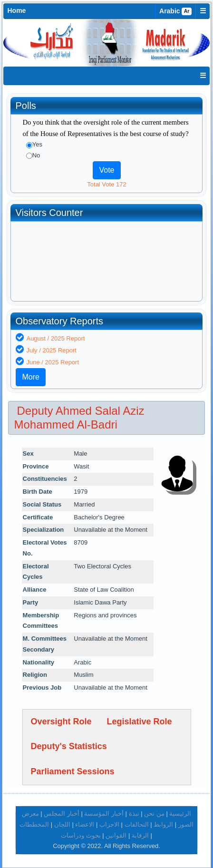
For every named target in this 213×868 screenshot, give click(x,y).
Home (16, 10)
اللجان (62, 824)
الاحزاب (109, 824)
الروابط (163, 824)
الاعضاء (85, 824)
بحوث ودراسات (81, 835)
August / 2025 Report (55, 338)
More (30, 377)
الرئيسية (180, 814)
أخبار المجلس (62, 814)
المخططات (34, 824)
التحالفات (137, 824)
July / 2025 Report (51, 350)
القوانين (116, 835)
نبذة (134, 814)
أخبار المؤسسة (104, 814)
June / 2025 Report (53, 362)
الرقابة (140, 835)
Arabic (175, 11)
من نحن (154, 814)
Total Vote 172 (106, 184)
